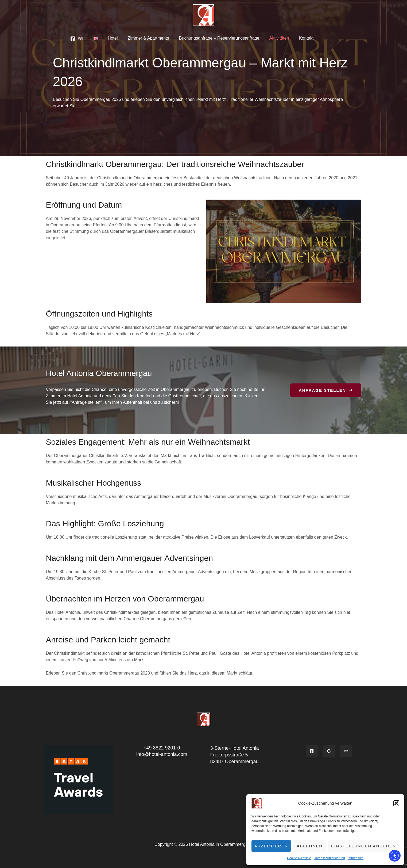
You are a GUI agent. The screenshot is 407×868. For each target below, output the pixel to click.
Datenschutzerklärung (329, 858)
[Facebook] (77, 39)
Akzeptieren (271, 846)
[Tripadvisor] (85, 39)
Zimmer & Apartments (149, 38)
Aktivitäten (277, 38)
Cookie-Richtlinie (299, 858)
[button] (396, 803)
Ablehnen (310, 846)
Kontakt (303, 38)
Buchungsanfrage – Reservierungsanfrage (218, 38)
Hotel (115, 38)
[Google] (329, 751)
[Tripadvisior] (346, 751)
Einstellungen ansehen (364, 846)
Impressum (356, 858)
